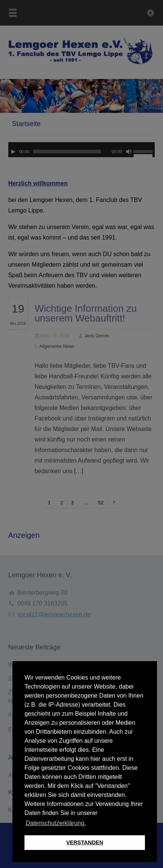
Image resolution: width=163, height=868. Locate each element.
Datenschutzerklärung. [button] (56, 823)
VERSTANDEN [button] (85, 842)
